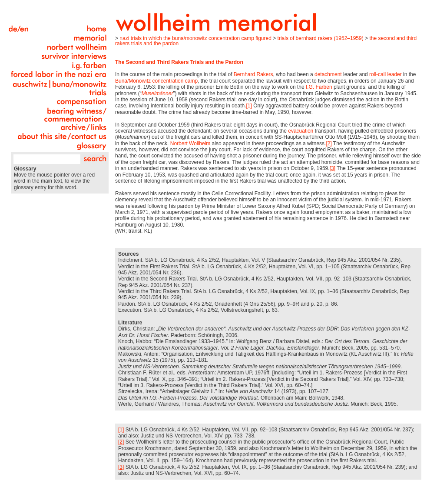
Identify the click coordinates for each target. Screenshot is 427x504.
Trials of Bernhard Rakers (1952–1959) (321, 38)
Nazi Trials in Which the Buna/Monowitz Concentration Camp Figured (195, 38)
